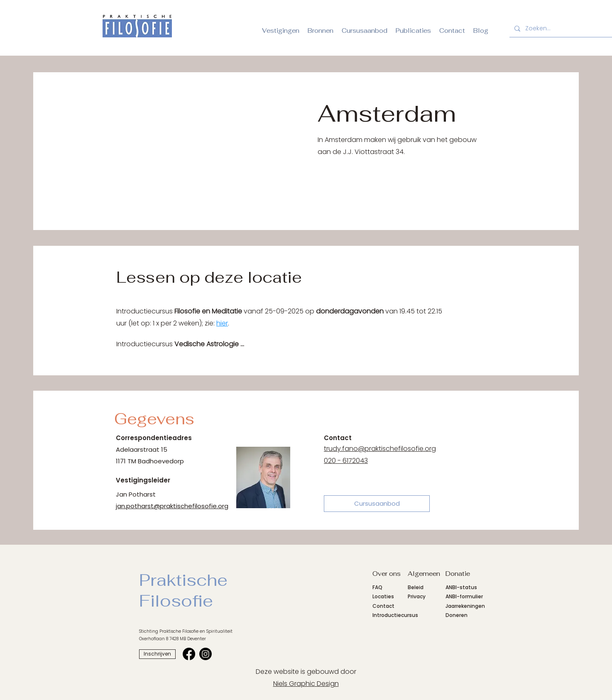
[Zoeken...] (563, 28)
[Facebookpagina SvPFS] (189, 654)
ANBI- (453, 596)
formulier (471, 596)
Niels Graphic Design (306, 684)
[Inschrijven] (157, 654)
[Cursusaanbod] (377, 504)
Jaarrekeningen (465, 606)
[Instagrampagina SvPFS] (206, 654)
